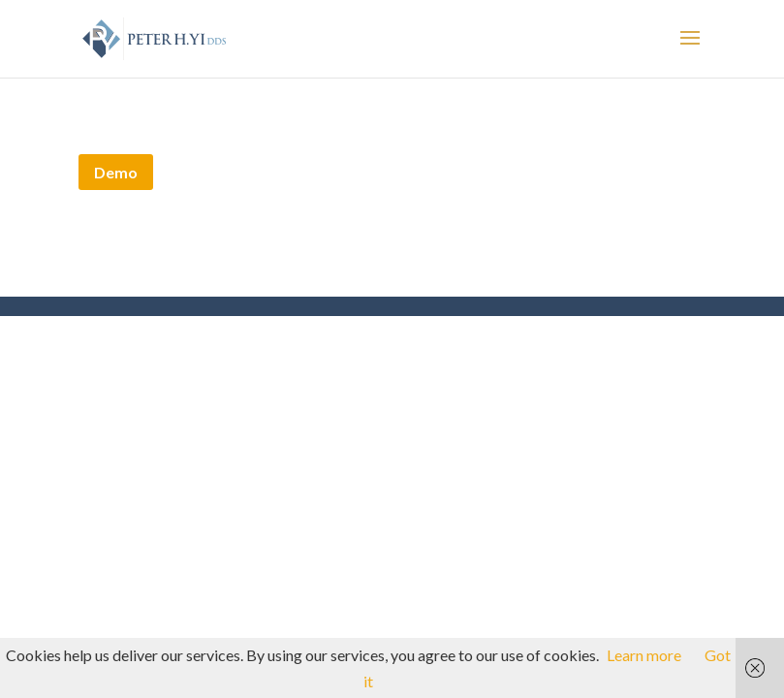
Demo (116, 172)
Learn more (644, 655)
